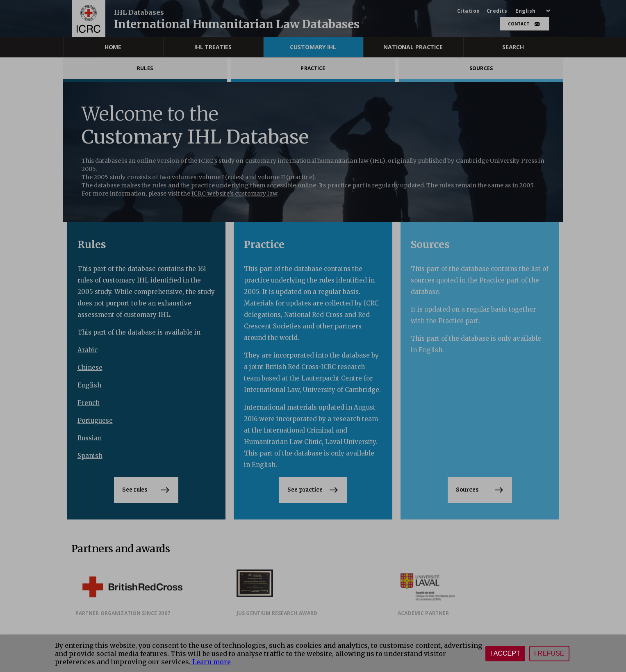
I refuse (549, 653)
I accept (505, 653)
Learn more (211, 662)
